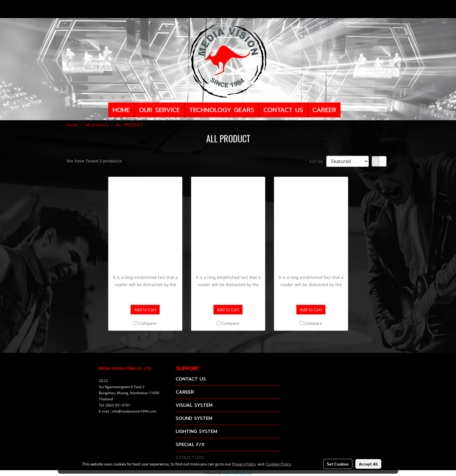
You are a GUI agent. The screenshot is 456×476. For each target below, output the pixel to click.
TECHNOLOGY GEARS (222, 110)
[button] (346, 110)
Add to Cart (145, 310)
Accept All (368, 464)
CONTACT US (283, 110)
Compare (148, 323)
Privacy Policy (244, 464)
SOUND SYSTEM (194, 418)
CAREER (324, 110)
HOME (121, 110)
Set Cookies (338, 464)
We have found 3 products (94, 161)
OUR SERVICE (160, 110)
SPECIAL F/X (190, 444)
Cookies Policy (279, 464)
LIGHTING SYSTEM (196, 431)
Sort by (318, 161)
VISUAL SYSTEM (194, 405)
